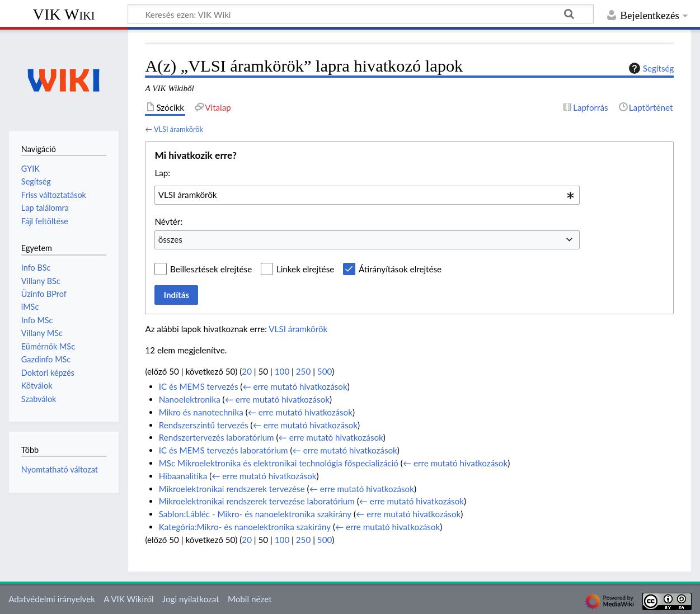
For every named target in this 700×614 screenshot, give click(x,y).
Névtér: (168, 221)
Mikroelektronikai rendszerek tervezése (232, 489)
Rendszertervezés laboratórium (217, 437)
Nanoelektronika (190, 399)
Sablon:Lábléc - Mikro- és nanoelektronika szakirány (255, 514)
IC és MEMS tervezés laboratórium (224, 450)
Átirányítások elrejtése (400, 269)
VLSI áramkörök (178, 129)
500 (325, 371)
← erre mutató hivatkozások (295, 386)
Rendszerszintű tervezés (204, 425)
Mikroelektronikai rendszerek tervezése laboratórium (257, 501)
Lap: (162, 173)
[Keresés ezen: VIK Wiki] (361, 14)
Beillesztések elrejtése (211, 269)
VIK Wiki (64, 14)
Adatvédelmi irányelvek (52, 599)
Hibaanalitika (183, 476)
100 (282, 371)
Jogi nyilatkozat (191, 599)
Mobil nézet (250, 599)
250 (303, 371)
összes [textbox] (170, 239)
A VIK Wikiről (128, 599)
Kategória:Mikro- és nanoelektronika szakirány (245, 527)
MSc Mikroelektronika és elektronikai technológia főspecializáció (279, 463)
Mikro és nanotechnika (201, 412)
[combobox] (367, 195)
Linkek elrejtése (305, 269)
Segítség (650, 68)
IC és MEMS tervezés (199, 386)
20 (247, 371)
